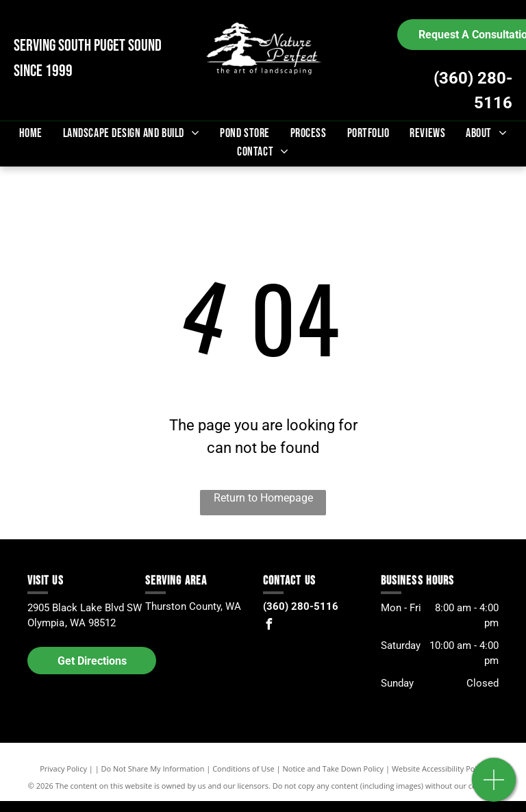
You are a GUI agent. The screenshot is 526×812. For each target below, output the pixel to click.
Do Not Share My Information (153, 768)
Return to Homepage (263, 498)
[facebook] (268, 626)
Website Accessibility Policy (439, 768)
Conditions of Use (243, 768)
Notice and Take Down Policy (334, 768)
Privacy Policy (63, 768)
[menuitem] (31, 133)
